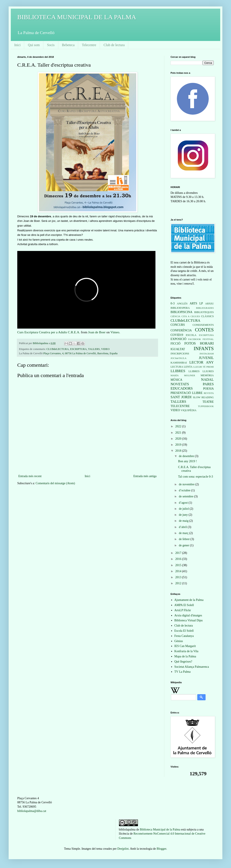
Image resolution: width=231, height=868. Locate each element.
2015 (179, 565)
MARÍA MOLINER (183, 375)
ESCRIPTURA (78, 349)
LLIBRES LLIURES (201, 371)
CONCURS (178, 325)
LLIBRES (178, 371)
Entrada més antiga (145, 476)
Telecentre (89, 45)
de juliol (184, 509)
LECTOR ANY (202, 362)
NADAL (207, 380)
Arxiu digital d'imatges (188, 615)
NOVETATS (180, 384)
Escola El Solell (184, 631)
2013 (179, 577)
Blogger (161, 849)
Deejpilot (123, 849)
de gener (184, 545)
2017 (179, 553)
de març (184, 533)
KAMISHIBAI (179, 363)
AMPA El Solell (184, 605)
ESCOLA (191, 335)
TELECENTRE (180, 406)
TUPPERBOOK (206, 406)
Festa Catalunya (184, 636)
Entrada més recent (30, 476)
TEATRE (208, 402)
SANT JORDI (181, 397)
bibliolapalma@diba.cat (32, 811)
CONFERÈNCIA (181, 330)
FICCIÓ (176, 344)
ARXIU (209, 304)
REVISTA (209, 393)
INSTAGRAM (207, 354)
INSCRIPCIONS (180, 354)
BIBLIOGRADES (205, 308)
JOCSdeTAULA (179, 358)
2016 (179, 559)
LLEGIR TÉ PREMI (203, 367)
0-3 (173, 303)
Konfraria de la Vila (186, 651)
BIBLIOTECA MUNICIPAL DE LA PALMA (77, 17)
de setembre (186, 496)
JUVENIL (206, 358)
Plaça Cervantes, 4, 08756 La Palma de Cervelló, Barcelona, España (81, 353)
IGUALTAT (178, 349)
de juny (184, 515)
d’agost (184, 503)
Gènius (179, 641)
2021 (179, 433)
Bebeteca (68, 45)
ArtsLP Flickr (183, 610)
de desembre (187, 456)
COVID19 (177, 335)
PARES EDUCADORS (192, 386)
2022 (179, 426)
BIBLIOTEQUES (204, 312)
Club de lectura (114, 45)
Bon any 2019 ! (187, 461)
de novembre (187, 484)
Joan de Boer (97, 332)
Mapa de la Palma (185, 656)
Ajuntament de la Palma (189, 600)
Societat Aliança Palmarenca (192, 667)
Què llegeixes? (183, 662)
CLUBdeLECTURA (58, 349)
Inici (17, 45)
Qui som (34, 45)
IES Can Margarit (185, 646)
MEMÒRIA (207, 375)
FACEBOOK (194, 339)
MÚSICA (176, 380)
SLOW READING (203, 397)
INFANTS (204, 349)
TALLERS (94, 349)
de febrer (185, 539)
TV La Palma (183, 672)
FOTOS (190, 343)
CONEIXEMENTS (203, 325)
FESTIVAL (208, 339)
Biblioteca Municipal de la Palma (160, 830)
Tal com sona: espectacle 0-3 (196, 477)
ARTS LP (196, 303)
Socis (51, 45)
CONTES (204, 330)
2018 (179, 451)
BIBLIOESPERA (180, 308)
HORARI (207, 343)
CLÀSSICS (207, 316)
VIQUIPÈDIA (189, 410)
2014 (179, 571)
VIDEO (105, 349)
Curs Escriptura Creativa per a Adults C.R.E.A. (49, 332)
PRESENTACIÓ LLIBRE (187, 393)
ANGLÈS (182, 304)
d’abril (183, 527)
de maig (184, 521)
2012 (179, 583)
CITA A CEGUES (191, 316)
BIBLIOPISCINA (181, 312)
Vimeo (115, 332)
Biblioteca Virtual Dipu (189, 620)
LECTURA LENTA (182, 367)
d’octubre (185, 490)
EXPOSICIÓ (178, 339)
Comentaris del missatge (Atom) (55, 483)
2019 (179, 445)
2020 (179, 439)
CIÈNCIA (175, 316)
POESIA (208, 389)
